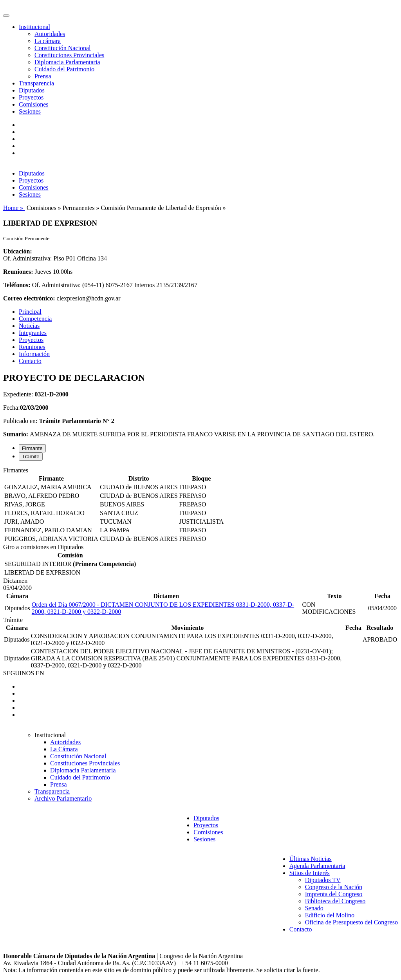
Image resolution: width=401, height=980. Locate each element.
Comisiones (34, 104)
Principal (30, 312)
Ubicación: (18, 251)
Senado (314, 908)
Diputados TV (323, 880)
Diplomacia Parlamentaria (67, 62)
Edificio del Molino (330, 915)
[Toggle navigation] (6, 16)
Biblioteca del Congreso (335, 901)
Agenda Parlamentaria (317, 866)
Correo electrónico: (29, 298)
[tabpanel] (200, 505)
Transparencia (36, 83)
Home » (14, 208)
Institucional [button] (34, 27)
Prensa (43, 76)
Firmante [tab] (32, 448)
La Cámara (64, 749)
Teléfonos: (17, 285)
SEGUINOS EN (23, 673)
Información (34, 354)
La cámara (48, 41)
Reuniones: (18, 272)
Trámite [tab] (31, 457)
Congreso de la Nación (334, 887)
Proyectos (31, 97)
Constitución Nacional (63, 48)
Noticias (29, 326)
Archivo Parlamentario (63, 798)
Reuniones (32, 347)
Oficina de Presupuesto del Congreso (351, 922)
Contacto (30, 361)
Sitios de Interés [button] (310, 873)
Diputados (32, 90)
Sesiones (30, 111)
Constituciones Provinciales (69, 55)
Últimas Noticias (311, 859)
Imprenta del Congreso (334, 894)
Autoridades (50, 34)
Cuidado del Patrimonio (64, 69)
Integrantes (33, 333)
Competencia (35, 319)
